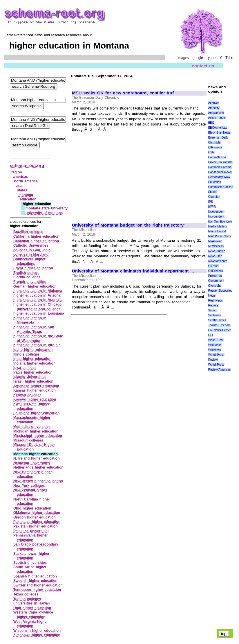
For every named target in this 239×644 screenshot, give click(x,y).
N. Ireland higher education (37, 458)
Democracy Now (219, 177)
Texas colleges (26, 594)
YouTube (226, 58)
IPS (211, 202)
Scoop (212, 310)
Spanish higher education (35, 576)
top (224, 634)
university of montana (44, 213)
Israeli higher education (33, 381)
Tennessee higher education (37, 590)
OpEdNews (216, 271)
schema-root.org (27, 165)
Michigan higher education (36, 431)
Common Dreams (220, 167)
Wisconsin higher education (37, 631)
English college (26, 273)
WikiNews (215, 350)
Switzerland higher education (38, 585)
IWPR (212, 207)
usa (19, 186)
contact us (203, 66)
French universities (30, 282)
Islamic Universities (30, 377)
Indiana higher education (34, 363)
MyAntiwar (215, 241)
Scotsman (215, 315)
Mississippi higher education (38, 436)
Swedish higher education (35, 581)
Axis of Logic (217, 118)
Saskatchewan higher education (31, 556)
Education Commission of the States (221, 187)
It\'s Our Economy (220, 221)
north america (26, 181)
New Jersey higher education (38, 481)
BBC (211, 123)
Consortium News (220, 172)
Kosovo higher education (35, 399)
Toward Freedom (219, 325)
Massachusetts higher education (32, 420)
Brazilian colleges (28, 232)
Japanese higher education (36, 386)
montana (26, 195)
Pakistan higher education (36, 526)
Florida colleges (27, 277)
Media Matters (218, 226)
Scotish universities (30, 563)
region (17, 172)
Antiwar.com (216, 113)
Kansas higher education (35, 390)
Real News (216, 301)
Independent (216, 212)
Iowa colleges (25, 368)
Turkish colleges (27, 599)
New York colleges (29, 486)
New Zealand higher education (30, 492)
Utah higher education (32, 608)
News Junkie (217, 251)
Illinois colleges (27, 354)
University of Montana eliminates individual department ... (133, 271)
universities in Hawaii (31, 603)
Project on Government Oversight (216, 281)
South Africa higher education (30, 569)
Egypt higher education (33, 268)
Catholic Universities (31, 245)
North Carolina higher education (32, 502)
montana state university (47, 208)
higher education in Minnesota (30, 320)
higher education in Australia (38, 300)
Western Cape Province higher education (33, 615)
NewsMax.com (218, 261)
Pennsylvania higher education (30, 538)
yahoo (213, 58)
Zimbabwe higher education (37, 635)
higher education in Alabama (38, 291)
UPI (211, 335)
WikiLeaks (215, 345)
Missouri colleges (28, 440)
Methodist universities (32, 427)
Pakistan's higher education (37, 522)
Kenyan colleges (27, 395)
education (28, 199)
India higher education (32, 359)
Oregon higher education (35, 517)
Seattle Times (217, 320)
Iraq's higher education (33, 372)
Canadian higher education (36, 241)
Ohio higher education (32, 508)
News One (215, 256)
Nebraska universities (32, 463)
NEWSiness (216, 246)
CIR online (215, 147)
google (198, 58)
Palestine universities (31, 531)
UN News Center (220, 330)
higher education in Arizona (37, 295)
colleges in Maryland (31, 254)
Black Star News (219, 133)
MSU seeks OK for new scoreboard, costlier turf (123, 93)
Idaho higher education (33, 350)
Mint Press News (220, 236)
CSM (211, 152)
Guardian (214, 197)
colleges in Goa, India (32, 250)
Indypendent (216, 217)
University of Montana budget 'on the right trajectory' (128, 225)
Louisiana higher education (36, 413)
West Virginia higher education (31, 624)
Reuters (213, 305)
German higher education (35, 286)
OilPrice (213, 266)
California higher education (36, 236)
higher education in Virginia (37, 345)
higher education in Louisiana (39, 313)
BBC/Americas (218, 128)
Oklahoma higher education (37, 513)
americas (20, 177)
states (22, 190)
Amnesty (214, 108)
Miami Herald (217, 231)
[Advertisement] (121, 175)
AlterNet (213, 103)
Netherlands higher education (38, 467)
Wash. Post (216, 340)
